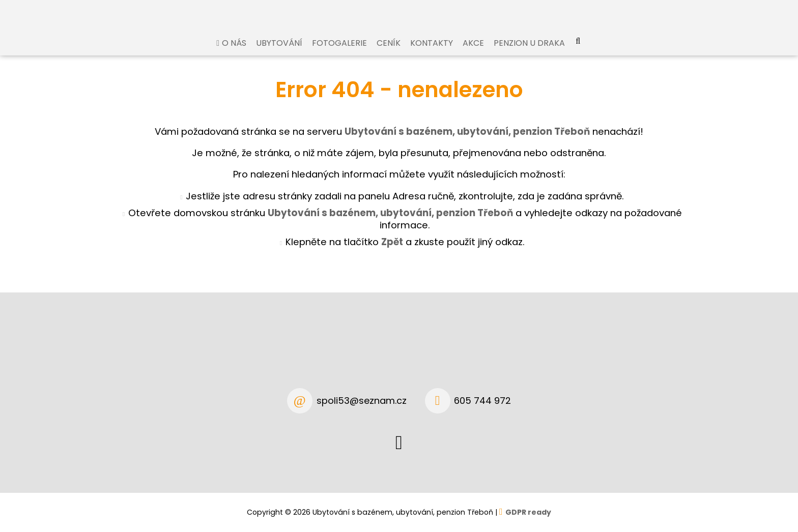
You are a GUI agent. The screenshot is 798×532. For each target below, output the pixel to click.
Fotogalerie (339, 53)
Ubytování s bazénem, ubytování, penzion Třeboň (390, 223)
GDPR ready (528, 512)
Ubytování (279, 53)
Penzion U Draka (529, 53)
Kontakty (432, 53)
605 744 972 (482, 401)
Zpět (392, 252)
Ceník (389, 53)
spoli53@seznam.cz (362, 401)
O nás (234, 53)
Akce (473, 53)
